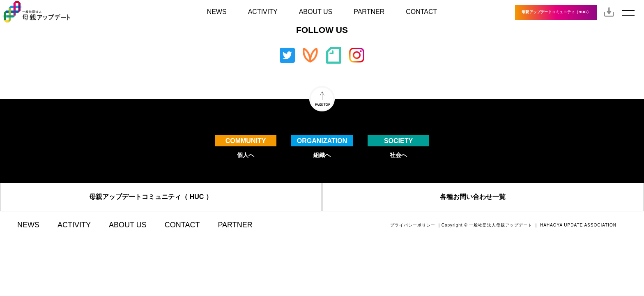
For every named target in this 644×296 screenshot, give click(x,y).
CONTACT (421, 12)
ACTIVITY (263, 12)
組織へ (322, 146)
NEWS (217, 12)
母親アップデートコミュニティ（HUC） (556, 12)
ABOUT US (316, 12)
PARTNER (369, 12)
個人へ (246, 146)
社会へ (398, 146)
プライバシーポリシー (413, 225)
